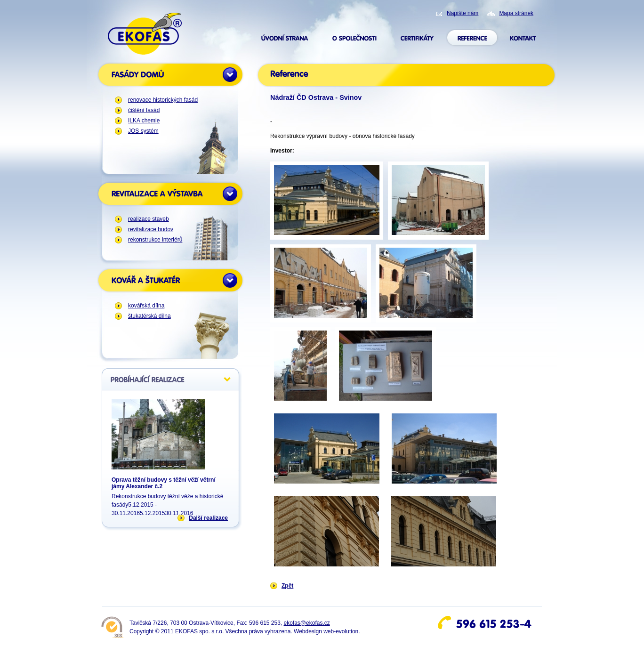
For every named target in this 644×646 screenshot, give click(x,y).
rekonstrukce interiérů (155, 240)
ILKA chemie (144, 121)
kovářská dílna (146, 306)
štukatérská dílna (149, 316)
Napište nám (463, 13)
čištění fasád (144, 110)
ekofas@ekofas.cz (307, 623)
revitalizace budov (151, 229)
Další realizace (208, 518)
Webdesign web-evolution (326, 631)
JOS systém (143, 131)
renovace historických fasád (163, 100)
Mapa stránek (516, 13)
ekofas (145, 34)
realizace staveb (149, 219)
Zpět (287, 586)
